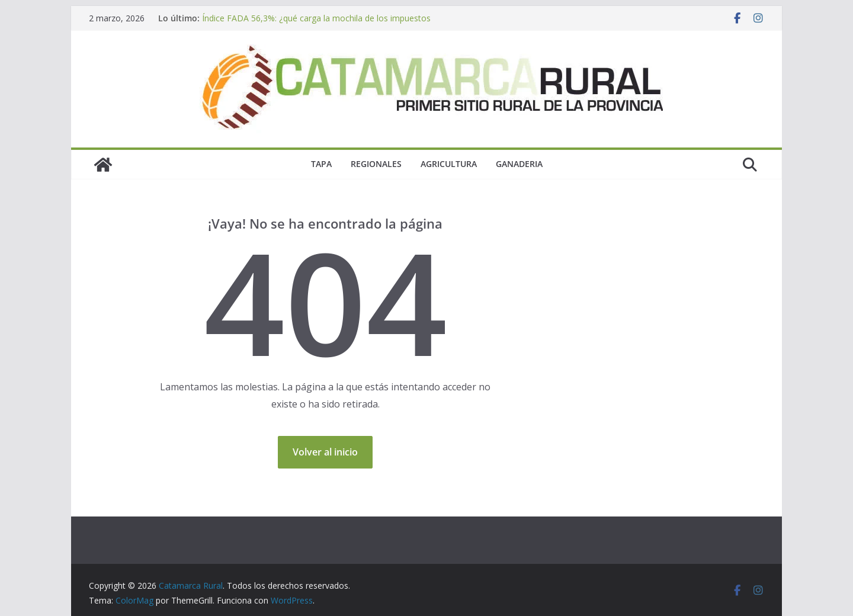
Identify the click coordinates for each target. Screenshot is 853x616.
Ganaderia (519, 164)
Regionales (376, 164)
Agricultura (449, 164)
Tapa (321, 164)
